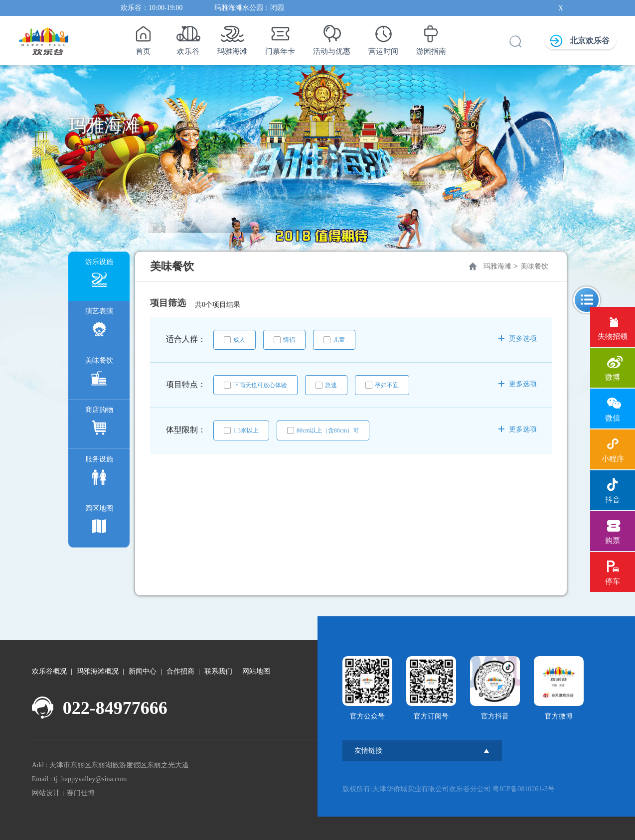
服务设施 (99, 473)
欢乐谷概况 (49, 671)
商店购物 (99, 423)
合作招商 (180, 671)
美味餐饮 (99, 374)
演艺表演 (99, 325)
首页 (143, 37)
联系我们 (218, 671)
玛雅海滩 (232, 37)
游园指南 (431, 37)
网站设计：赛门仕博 (63, 793)
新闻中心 (143, 671)
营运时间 (383, 37)
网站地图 (256, 671)
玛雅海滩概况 (98, 671)
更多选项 (518, 339)
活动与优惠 (332, 37)
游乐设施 (99, 275)
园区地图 (99, 522)
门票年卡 (280, 37)
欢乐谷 (188, 37)
